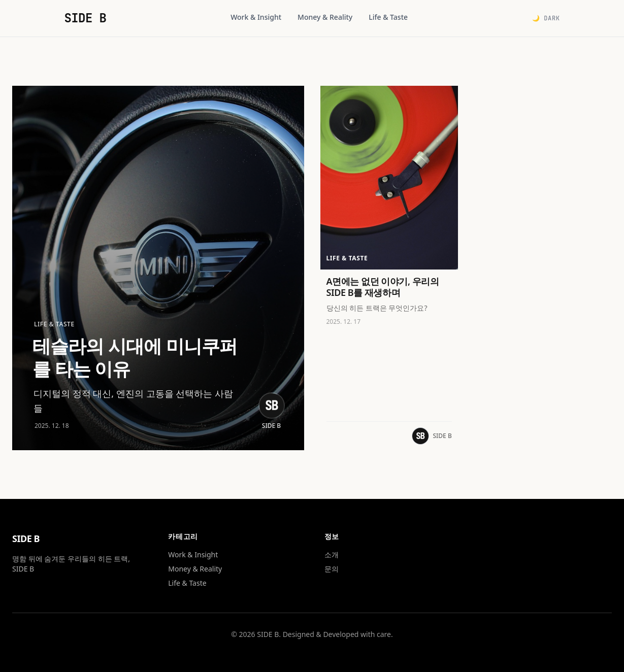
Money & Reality (325, 17)
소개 (332, 555)
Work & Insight (256, 17)
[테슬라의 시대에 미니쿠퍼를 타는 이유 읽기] (158, 268)
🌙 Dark (546, 18)
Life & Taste (388, 17)
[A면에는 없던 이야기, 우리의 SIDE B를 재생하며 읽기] (389, 268)
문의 (332, 569)
